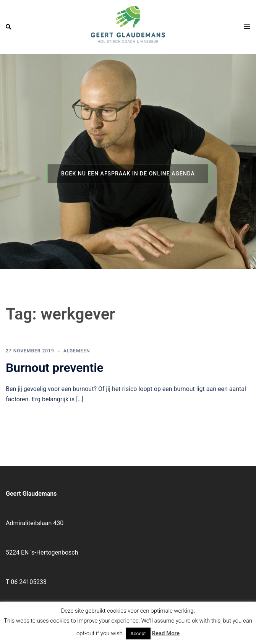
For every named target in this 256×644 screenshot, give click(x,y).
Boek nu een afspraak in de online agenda (128, 174)
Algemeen (77, 351)
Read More (166, 633)
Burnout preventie (55, 368)
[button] (9, 27)
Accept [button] (138, 633)
